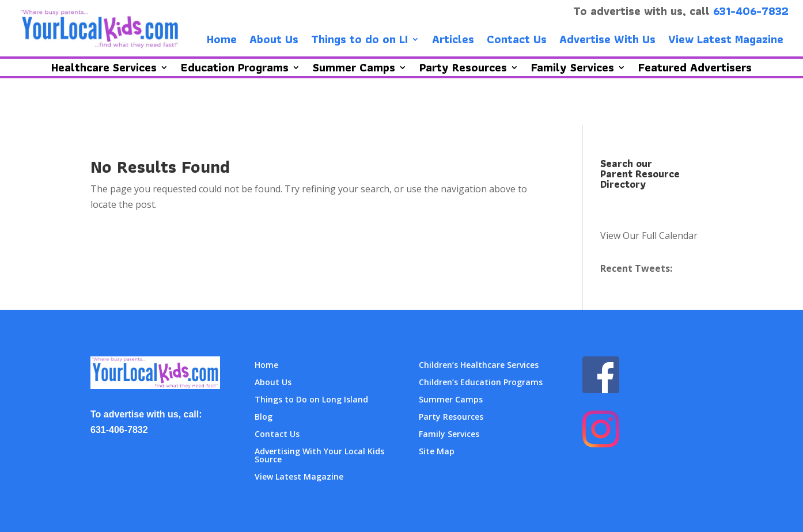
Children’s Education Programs (481, 383)
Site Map (437, 452)
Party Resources (451, 417)
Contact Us (517, 41)
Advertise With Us (607, 41)
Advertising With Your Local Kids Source (319, 456)
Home (222, 41)
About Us (274, 41)
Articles (453, 41)
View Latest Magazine (726, 41)
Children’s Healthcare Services (479, 366)
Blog (264, 417)
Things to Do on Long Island (311, 400)
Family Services (449, 435)
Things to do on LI (359, 41)
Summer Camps (451, 400)
